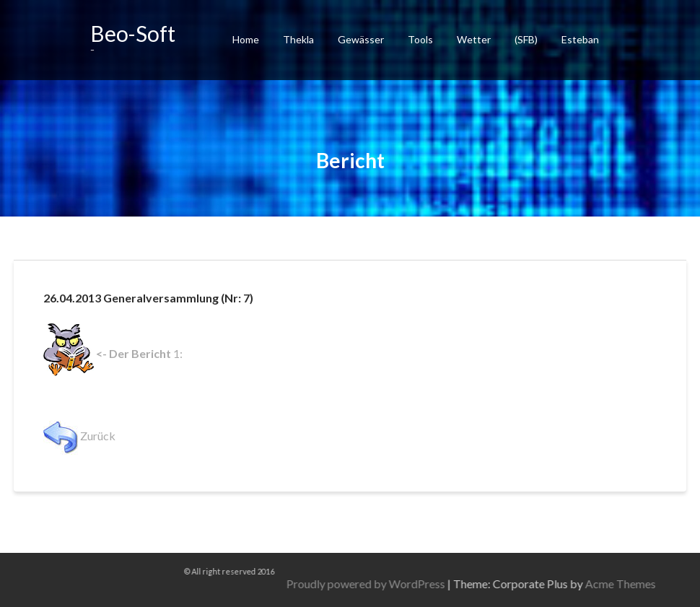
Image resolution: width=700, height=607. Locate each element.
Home (246, 39)
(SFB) (526, 39)
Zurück (79, 436)
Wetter (474, 39)
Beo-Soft (133, 33)
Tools (420, 39)
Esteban (580, 39)
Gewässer (361, 39)
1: (113, 353)
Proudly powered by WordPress (515, 584)
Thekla (298, 39)
